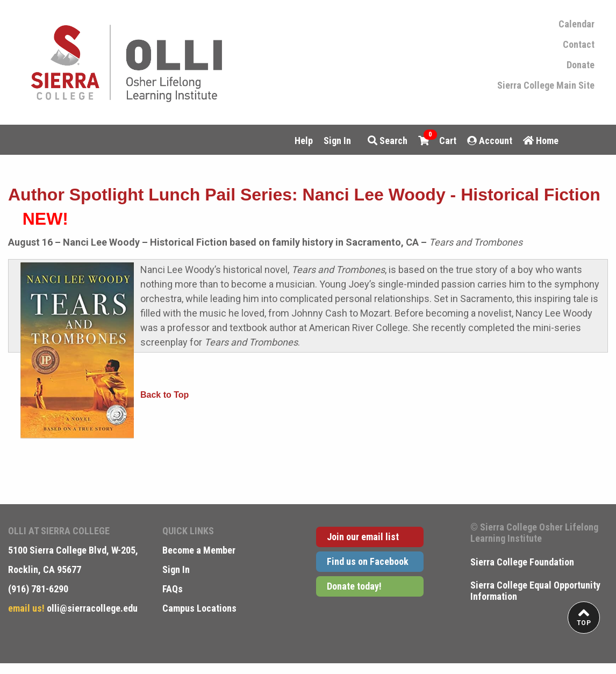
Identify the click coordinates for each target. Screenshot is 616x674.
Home (541, 141)
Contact (579, 45)
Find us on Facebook (368, 561)
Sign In (337, 141)
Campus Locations (199, 608)
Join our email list (363, 537)
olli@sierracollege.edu (91, 608)
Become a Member (199, 550)
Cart (437, 140)
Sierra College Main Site (546, 85)
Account (490, 141)
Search (388, 141)
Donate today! (354, 586)
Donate (581, 65)
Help (304, 141)
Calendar (576, 24)
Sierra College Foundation (522, 562)
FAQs (173, 589)
